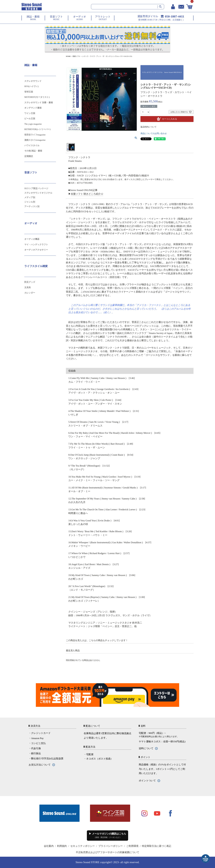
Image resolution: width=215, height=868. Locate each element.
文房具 (28, 287)
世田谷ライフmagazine (35, 135)
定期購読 (29, 156)
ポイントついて (147, 781)
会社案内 (49, 846)
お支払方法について (40, 765)
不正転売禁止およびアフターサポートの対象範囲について (107, 852)
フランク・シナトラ (151, 92)
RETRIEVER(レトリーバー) (37, 129)
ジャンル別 (30, 202)
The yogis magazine (33, 124)
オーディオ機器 (32, 239)
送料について (146, 748)
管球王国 (29, 92)
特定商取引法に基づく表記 (157, 846)
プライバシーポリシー (111, 846)
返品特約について (148, 127)
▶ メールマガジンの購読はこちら (107, 835)
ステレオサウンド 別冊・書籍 (39, 102)
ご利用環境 (132, 846)
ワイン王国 (30, 113)
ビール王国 (30, 119)
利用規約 (62, 846)
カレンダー (30, 293)
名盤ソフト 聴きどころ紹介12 (87, 194)
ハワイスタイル (32, 145)
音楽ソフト (76, 56)
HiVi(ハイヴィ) (31, 86)
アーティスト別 (32, 206)
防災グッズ (30, 282)
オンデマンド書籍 (33, 108)
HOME (68, 56)
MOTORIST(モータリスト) (37, 97)
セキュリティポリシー (83, 846)
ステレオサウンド (33, 81)
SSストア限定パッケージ (36, 188)
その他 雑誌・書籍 (33, 151)
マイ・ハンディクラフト (36, 244)
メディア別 (30, 197)
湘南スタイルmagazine (35, 140)
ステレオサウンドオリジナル (38, 193)
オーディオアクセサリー (36, 250)
